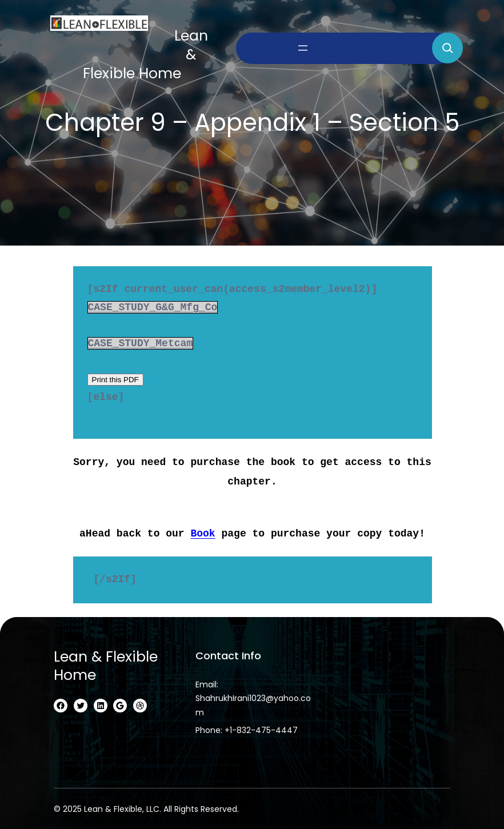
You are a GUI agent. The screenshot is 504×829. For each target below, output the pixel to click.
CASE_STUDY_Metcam (140, 343)
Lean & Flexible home (106, 662)
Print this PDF (115, 381)
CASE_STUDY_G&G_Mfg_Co (152, 307)
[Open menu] (303, 48)
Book (203, 529)
